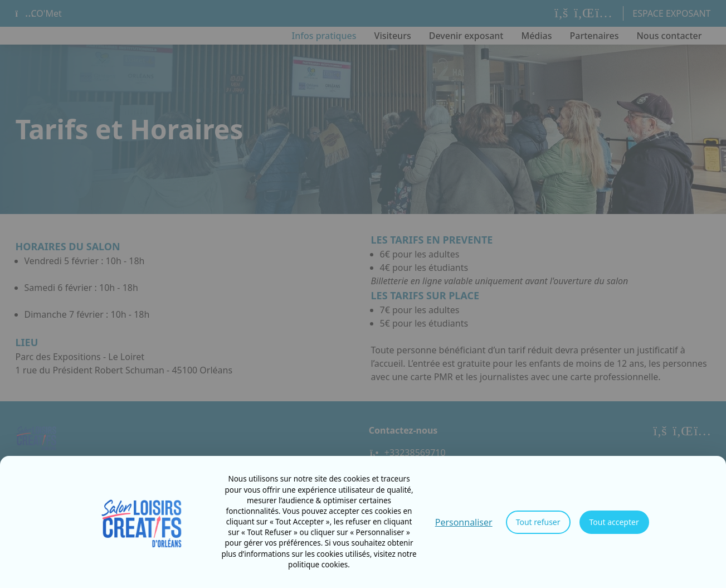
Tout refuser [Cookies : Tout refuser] (538, 522)
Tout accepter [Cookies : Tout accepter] (614, 522)
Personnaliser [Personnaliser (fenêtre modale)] (464, 522)
